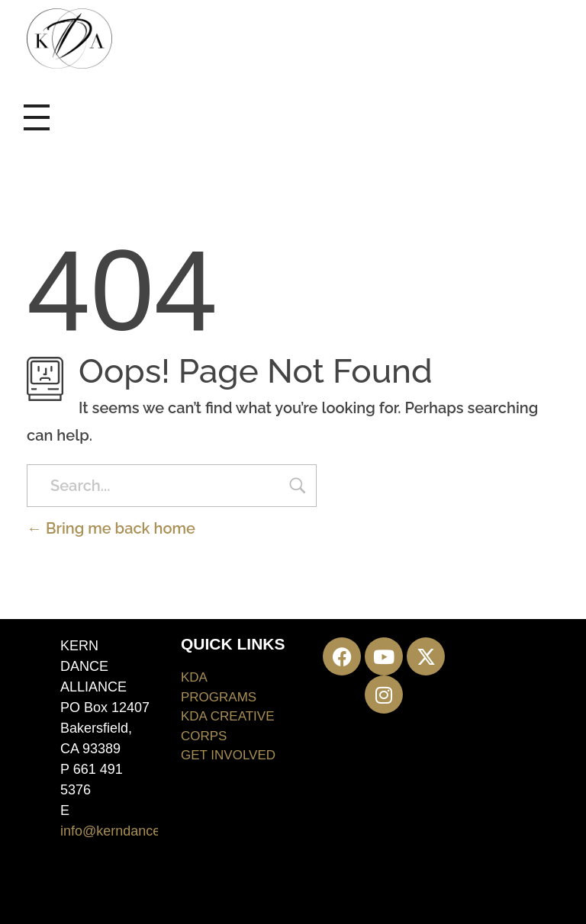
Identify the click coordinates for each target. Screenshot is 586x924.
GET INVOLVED (228, 755)
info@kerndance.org (122, 831)
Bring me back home (111, 528)
